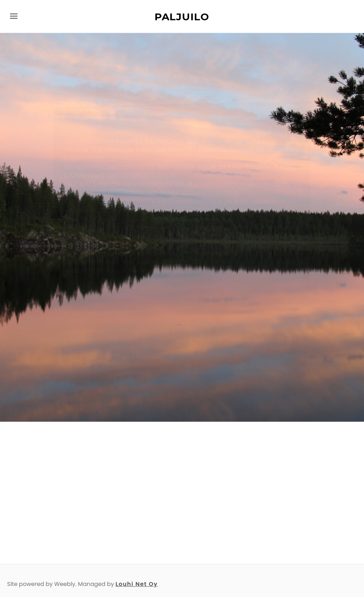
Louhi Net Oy (137, 584)
